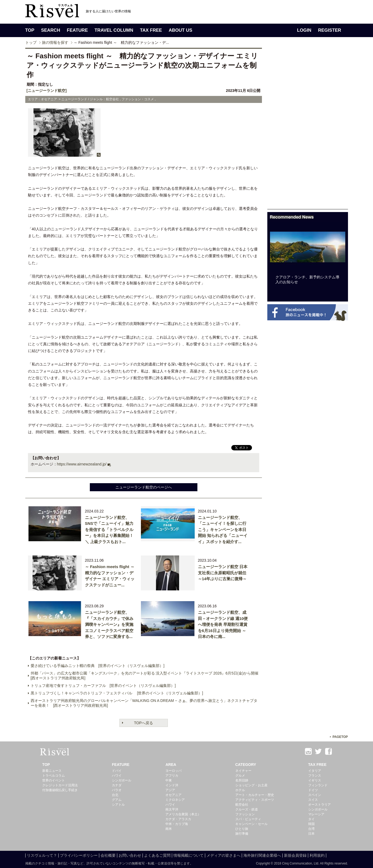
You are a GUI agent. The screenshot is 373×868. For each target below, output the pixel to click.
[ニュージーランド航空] (47, 91)
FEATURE (77, 30)
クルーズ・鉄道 (247, 809)
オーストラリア (319, 805)
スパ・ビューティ (248, 819)
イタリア (315, 771)
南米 (169, 829)
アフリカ (172, 776)
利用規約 (317, 855)
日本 (311, 834)
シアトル (118, 805)
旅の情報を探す (55, 42)
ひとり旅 (242, 829)
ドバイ (117, 771)
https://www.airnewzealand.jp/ (82, 464)
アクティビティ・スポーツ (255, 800)
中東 (169, 780)
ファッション (245, 814)
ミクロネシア (175, 800)
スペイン (315, 795)
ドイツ (313, 790)
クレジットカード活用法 (60, 785)
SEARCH (51, 30)
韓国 (311, 824)
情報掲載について (189, 855)
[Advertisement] (308, 128)
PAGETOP (340, 737)
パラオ (117, 790)
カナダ (117, 785)
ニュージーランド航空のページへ (144, 487)
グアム (117, 800)
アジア (170, 790)
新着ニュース (52, 771)
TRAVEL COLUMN (114, 30)
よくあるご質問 (157, 855)
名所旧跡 (242, 780)
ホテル (240, 790)
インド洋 (172, 785)
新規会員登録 (295, 855)
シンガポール (122, 780)
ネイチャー (243, 771)
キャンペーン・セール (251, 824)
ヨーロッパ (173, 771)
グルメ (240, 776)
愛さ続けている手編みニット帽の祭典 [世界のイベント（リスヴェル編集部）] (98, 666)
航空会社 (242, 805)
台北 (115, 795)
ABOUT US (180, 30)
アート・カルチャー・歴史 (255, 795)
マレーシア (316, 814)
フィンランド (318, 785)
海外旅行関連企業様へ (262, 855)
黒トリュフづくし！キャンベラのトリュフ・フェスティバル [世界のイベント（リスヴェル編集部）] (117, 693)
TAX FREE (151, 30)
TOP (30, 30)
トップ (31, 42)
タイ (311, 819)
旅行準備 (242, 834)
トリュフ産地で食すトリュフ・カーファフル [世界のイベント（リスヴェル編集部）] (103, 686)
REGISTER (330, 30)
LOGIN (304, 30)
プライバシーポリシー (79, 855)
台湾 (311, 829)
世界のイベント (54, 780)
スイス (313, 800)
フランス (315, 776)
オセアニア (173, 795)
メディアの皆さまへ (223, 855)
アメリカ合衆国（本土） (183, 814)
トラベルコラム (54, 776)
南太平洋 (172, 809)
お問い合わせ (130, 855)
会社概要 (108, 855)
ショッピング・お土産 (251, 785)
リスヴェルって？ (42, 855)
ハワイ (117, 776)
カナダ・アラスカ (178, 819)
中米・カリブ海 (177, 824)
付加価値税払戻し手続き (60, 790)
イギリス (315, 780)
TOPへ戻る (143, 723)
